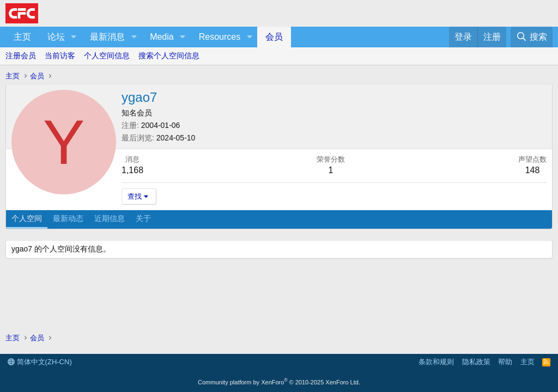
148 (533, 170)
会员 (274, 37)
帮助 (505, 362)
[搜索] (532, 37)
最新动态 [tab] (68, 218)
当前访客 (60, 56)
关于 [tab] (143, 218)
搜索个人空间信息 (169, 56)
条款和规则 (436, 362)
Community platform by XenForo (279, 382)
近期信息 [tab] (110, 218)
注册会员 (21, 56)
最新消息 (107, 37)
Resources (220, 37)
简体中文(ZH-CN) (40, 362)
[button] (74, 37)
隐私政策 (476, 362)
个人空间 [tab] (27, 218)
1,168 (132, 170)
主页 (22, 37)
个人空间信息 (107, 56)
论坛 (56, 37)
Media (162, 37)
